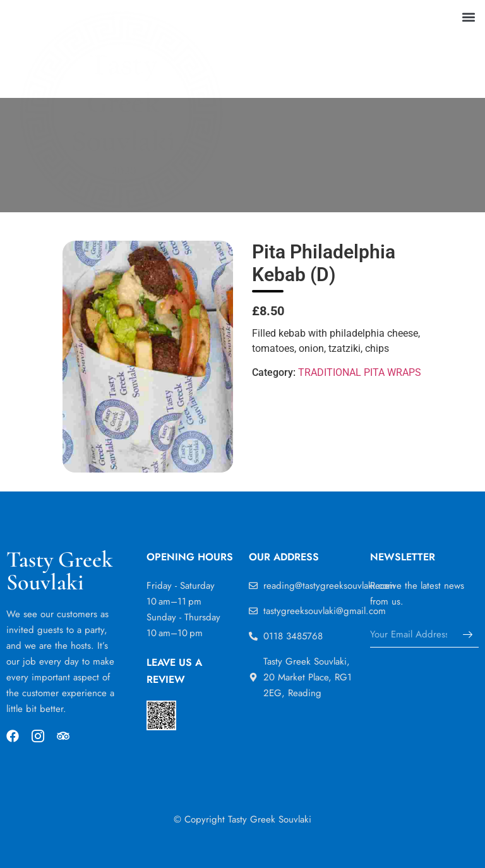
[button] (468, 17)
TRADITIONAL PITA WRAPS (360, 372)
